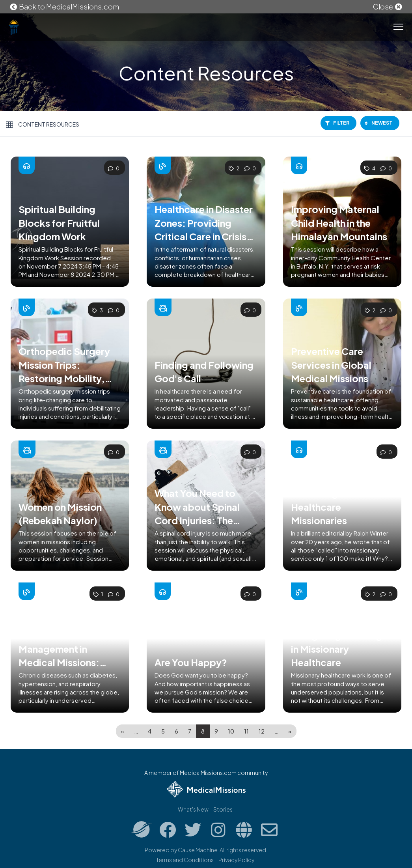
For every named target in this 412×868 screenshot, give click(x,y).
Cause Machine (198, 850)
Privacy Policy (236, 860)
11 (246, 731)
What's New (193, 809)
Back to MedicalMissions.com (64, 7)
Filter (337, 123)
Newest (378, 123)
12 (262, 731)
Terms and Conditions (185, 860)
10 (231, 731)
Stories (223, 809)
